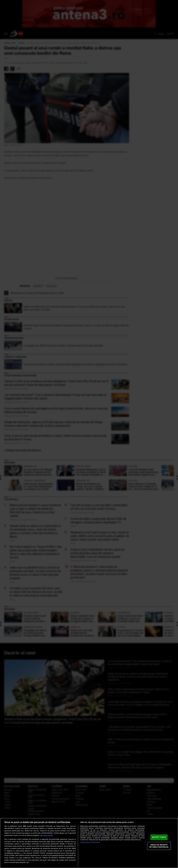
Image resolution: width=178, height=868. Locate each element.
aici (21, 853)
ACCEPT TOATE (159, 837)
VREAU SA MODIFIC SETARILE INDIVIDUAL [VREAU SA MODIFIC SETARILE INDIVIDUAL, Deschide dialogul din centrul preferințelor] (159, 846)
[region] (89, 843)
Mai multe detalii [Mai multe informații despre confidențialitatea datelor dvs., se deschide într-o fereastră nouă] (47, 835)
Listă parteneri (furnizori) (90, 842)
